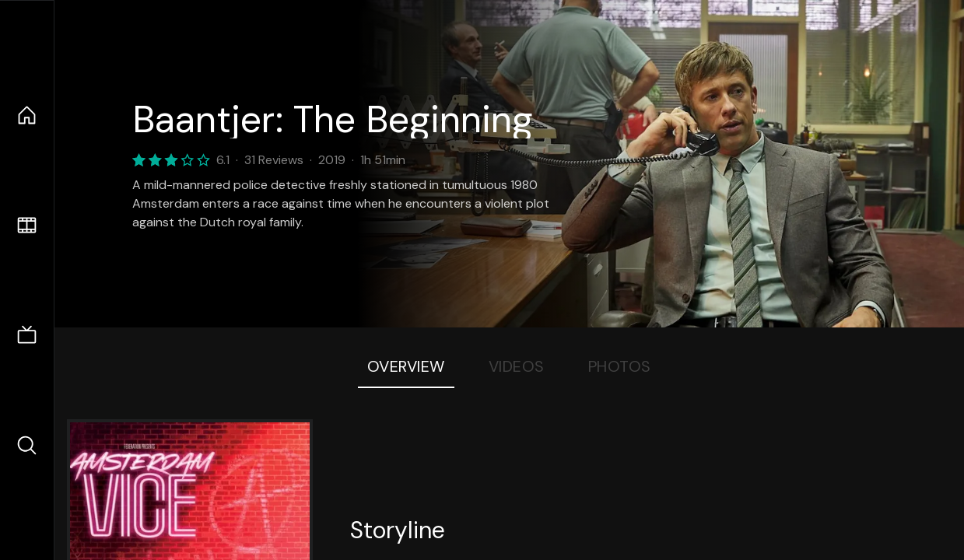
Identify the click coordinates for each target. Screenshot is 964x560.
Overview (406, 366)
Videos (517, 366)
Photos (620, 366)
